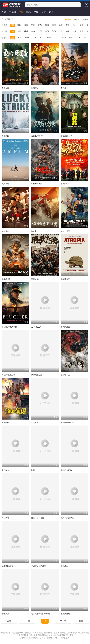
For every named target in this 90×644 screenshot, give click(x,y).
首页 (4, 12)
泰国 (82, 31)
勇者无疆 (5, 88)
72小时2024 (36, 327)
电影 (21, 12)
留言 (51, 12)
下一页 (63, 621)
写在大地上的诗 (8, 375)
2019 (71, 38)
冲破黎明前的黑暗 (39, 566)
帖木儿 (34, 231)
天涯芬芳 (5, 518)
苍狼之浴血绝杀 (67, 518)
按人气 (77, 19)
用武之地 (35, 279)
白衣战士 (64, 566)
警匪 (68, 25)
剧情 (54, 25)
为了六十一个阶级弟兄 (40, 614)
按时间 (68, 19)
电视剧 (12, 12)
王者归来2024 (66, 470)
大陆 (19, 31)
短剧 (44, 12)
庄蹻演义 (35, 88)
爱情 (26, 25)
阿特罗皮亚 (65, 279)
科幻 (47, 25)
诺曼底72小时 (37, 136)
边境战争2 (6, 279)
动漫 (36, 12)
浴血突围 (5, 423)
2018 (78, 38)
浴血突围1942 (7, 566)
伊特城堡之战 (37, 375)
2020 (63, 38)
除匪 (33, 470)
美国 (40, 31)
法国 (47, 31)
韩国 (68, 31)
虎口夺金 (5, 470)
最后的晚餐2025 (67, 423)
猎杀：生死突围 (38, 518)
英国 (54, 31)
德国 (75, 31)
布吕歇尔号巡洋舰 (9, 327)
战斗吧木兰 (65, 375)
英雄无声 (5, 231)
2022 (49, 38)
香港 (26, 31)
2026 (19, 38)
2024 (34, 38)
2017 (86, 38)
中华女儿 (5, 614)
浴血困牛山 (65, 184)
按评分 (86, 19)
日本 (61, 31)
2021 (56, 38)
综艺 (29, 12)
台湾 (33, 31)
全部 (12, 25)
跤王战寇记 (65, 614)
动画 (82, 25)
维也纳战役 (65, 327)
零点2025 (35, 423)
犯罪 (75, 25)
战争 (61, 25)
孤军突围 (5, 136)
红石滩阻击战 (37, 184)
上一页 (27, 621)
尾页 (81, 621)
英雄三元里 (65, 231)
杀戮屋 (63, 88)
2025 (27, 38)
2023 (41, 38)
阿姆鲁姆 (5, 184)
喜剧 (19, 25)
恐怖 (33, 25)
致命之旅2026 (66, 136)
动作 (40, 25)
